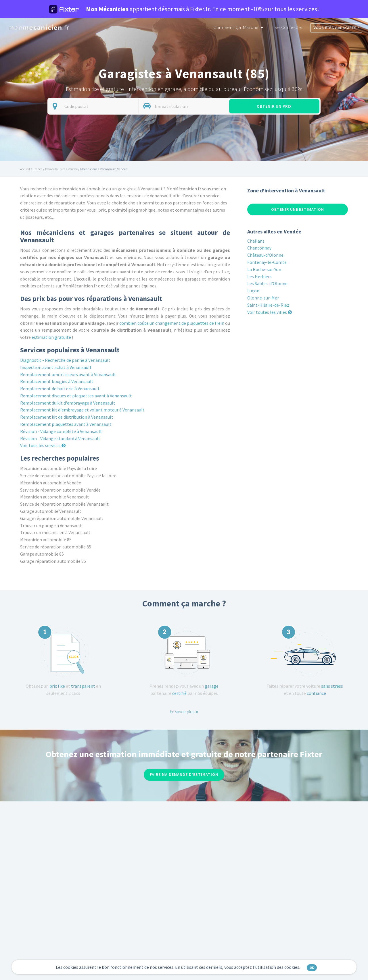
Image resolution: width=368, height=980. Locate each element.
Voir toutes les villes (270, 312)
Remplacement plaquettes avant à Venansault (66, 424)
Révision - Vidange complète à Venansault (61, 431)
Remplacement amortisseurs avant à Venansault (68, 374)
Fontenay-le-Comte (267, 262)
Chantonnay (259, 248)
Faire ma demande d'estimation (184, 774)
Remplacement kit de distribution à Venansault (67, 417)
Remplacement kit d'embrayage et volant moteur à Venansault (82, 410)
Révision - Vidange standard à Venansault (60, 438)
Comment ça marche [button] (238, 28)
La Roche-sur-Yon (264, 269)
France (38, 169)
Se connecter (289, 28)
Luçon (253, 291)
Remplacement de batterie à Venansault (60, 388)
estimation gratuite (51, 337)
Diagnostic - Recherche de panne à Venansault (65, 360)
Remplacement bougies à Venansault (57, 381)
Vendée (73, 169)
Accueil (25, 169)
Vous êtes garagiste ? (336, 28)
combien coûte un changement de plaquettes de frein (172, 323)
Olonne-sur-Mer (263, 298)
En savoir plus (184, 712)
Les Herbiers (259, 277)
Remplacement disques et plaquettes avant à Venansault (76, 396)
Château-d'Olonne (265, 255)
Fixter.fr (200, 9)
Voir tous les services (43, 445)
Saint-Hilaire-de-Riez (268, 305)
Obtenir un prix (274, 106)
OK (312, 968)
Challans (256, 241)
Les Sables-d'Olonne (267, 283)
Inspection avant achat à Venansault (56, 367)
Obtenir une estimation (298, 209)
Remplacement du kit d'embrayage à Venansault (68, 403)
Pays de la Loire (55, 169)
